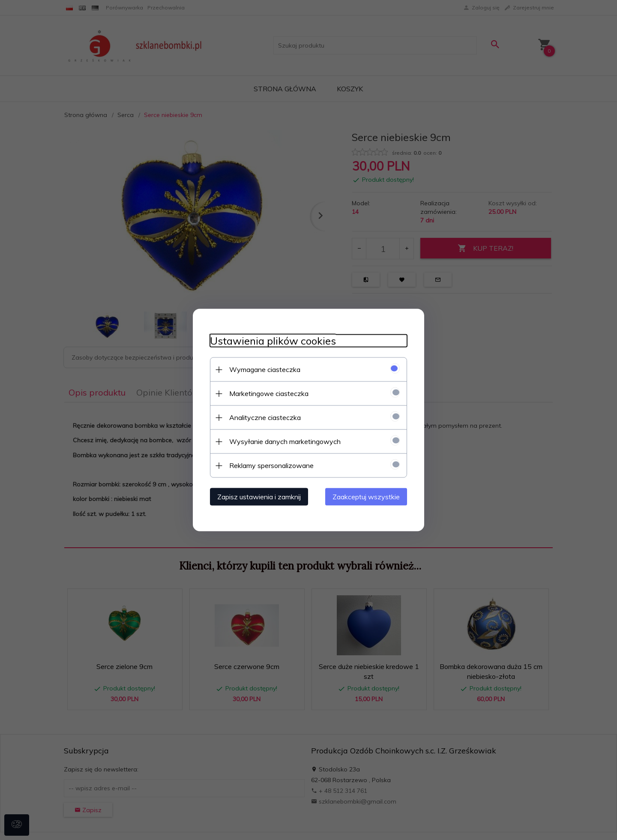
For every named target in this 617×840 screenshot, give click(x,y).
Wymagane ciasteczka (265, 369)
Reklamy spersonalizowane (271, 465)
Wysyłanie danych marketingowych (285, 441)
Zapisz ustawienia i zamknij (259, 497)
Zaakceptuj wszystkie (366, 497)
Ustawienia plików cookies (273, 341)
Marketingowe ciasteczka (269, 393)
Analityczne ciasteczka (265, 417)
